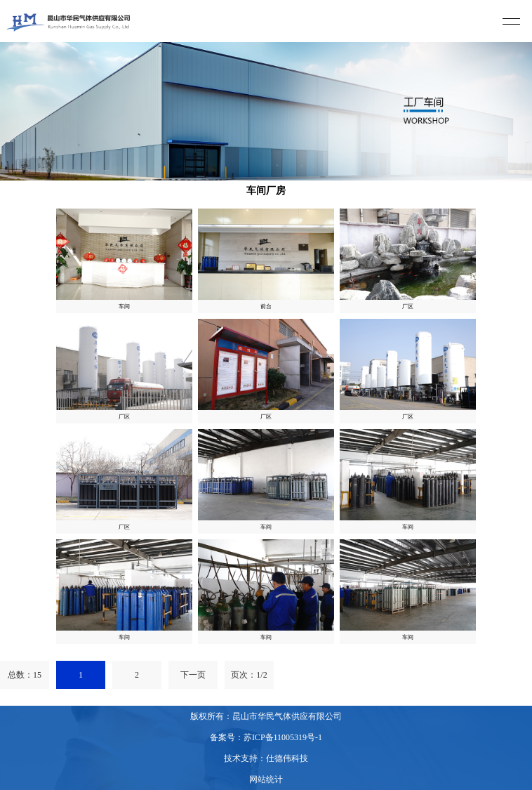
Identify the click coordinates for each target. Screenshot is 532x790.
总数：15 (25, 675)
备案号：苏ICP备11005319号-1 (266, 737)
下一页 (193, 675)
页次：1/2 (249, 675)
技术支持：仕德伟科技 (266, 758)
